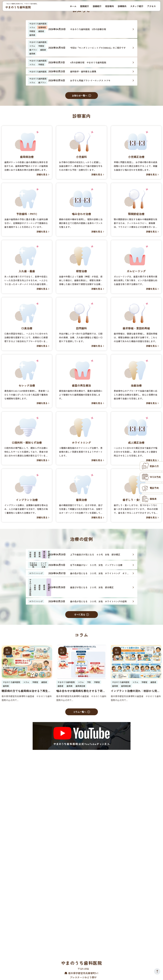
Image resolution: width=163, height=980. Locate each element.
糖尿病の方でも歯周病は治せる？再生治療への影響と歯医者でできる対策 (26, 691)
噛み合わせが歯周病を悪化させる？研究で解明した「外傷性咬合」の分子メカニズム (81, 691)
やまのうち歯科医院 (18, 7)
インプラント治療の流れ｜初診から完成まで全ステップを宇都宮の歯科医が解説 (135, 691)
